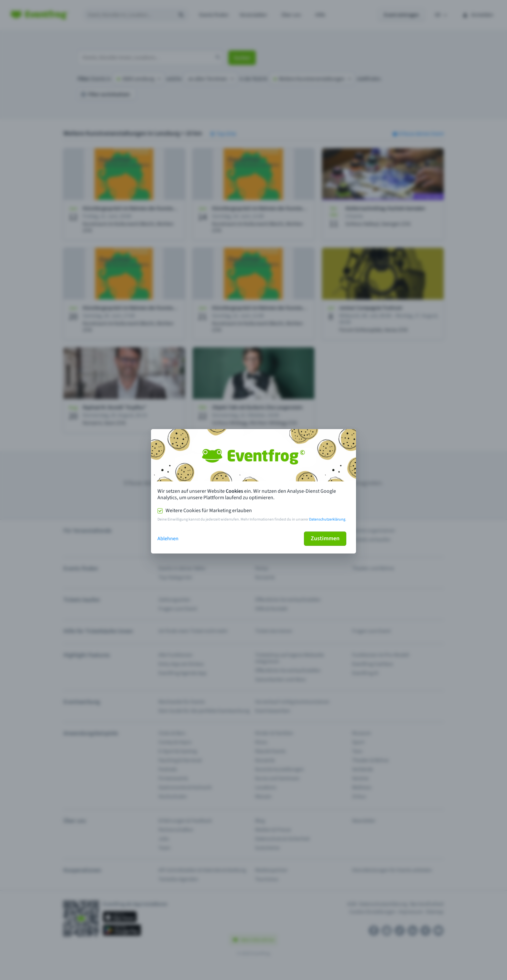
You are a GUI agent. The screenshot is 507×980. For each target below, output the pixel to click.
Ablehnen (168, 539)
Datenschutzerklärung (327, 519)
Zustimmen (325, 538)
